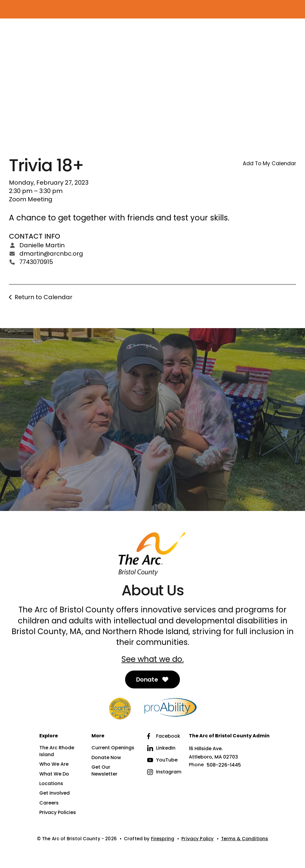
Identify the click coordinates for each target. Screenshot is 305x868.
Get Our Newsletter (104, 770)
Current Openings (113, 748)
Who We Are (54, 764)
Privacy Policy (197, 839)
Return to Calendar (43, 297)
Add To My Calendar (269, 163)
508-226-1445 (224, 765)
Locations (51, 784)
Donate (153, 679)
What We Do (54, 774)
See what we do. (153, 659)
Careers (49, 803)
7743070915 (36, 262)
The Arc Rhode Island (57, 751)
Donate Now (106, 758)
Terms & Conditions (245, 839)
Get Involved (55, 793)
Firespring (163, 839)
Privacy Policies (58, 813)
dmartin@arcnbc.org (51, 254)
